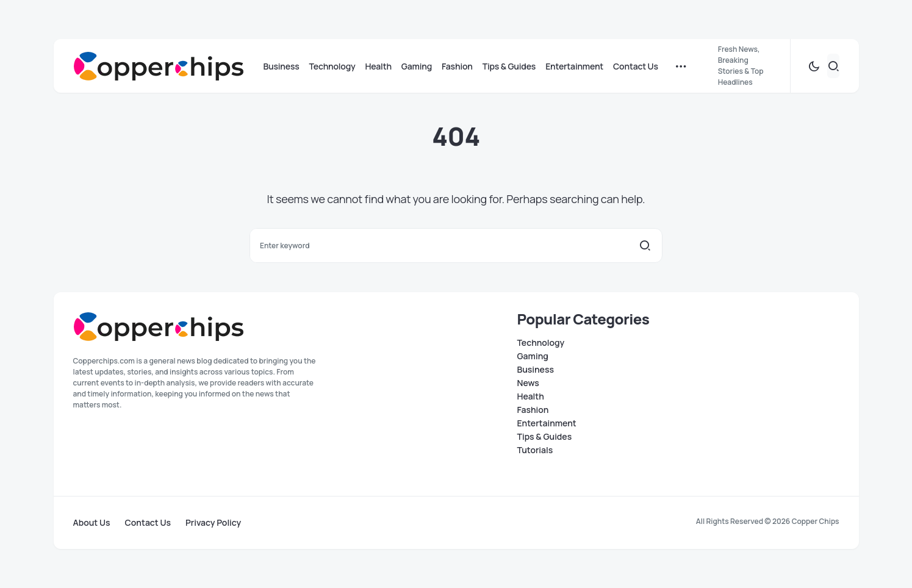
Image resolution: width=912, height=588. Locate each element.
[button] (814, 66)
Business (536, 370)
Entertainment (547, 423)
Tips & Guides (545, 437)
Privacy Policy (213, 523)
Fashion (533, 410)
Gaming (533, 356)
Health (531, 396)
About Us (92, 523)
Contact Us (148, 523)
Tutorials (535, 450)
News (528, 383)
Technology (541, 343)
